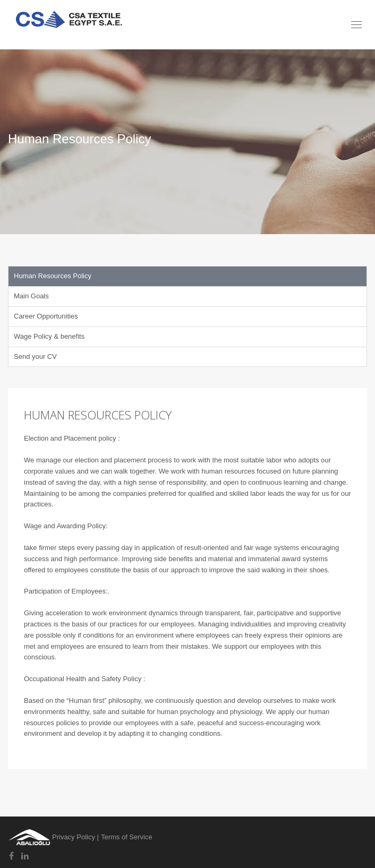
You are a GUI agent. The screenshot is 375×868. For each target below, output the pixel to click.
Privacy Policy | (75, 837)
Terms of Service (127, 837)
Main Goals (31, 296)
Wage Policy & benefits (49, 336)
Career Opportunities (46, 316)
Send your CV (35, 356)
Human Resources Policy (53, 276)
